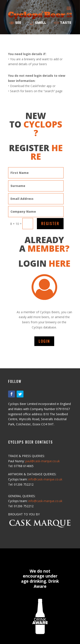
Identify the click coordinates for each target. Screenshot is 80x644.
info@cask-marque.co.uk (45, 479)
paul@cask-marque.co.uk (43, 461)
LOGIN (44, 341)
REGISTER (50, 223)
